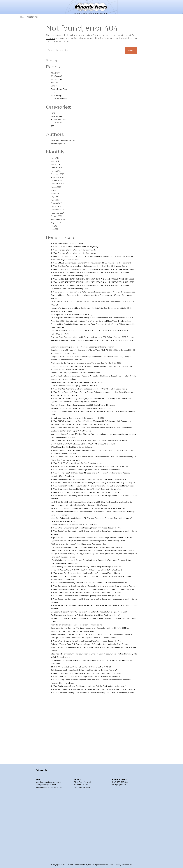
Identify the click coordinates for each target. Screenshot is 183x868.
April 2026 (56, 161)
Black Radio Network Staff (64, 140)
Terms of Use (128, 865)
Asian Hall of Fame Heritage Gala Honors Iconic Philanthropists (82, 728)
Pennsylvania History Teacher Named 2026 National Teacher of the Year (87, 460)
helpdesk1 (56, 144)
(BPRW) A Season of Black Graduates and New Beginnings (80, 247)
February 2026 (58, 168)
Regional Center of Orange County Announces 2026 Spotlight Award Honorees (90, 437)
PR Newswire (57, 123)
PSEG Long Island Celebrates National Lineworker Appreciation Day (85, 615)
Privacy (118, 865)
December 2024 (59, 210)
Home (54, 92)
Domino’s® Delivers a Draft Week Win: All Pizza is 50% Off (79, 589)
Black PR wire (57, 116)
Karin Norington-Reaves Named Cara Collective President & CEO (83, 408)
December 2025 (59, 174)
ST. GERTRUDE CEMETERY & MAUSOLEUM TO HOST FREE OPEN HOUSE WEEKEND (92, 651)
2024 (53, 113)
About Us (55, 82)
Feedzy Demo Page (61, 89)
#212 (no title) (57, 79)
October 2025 (57, 181)
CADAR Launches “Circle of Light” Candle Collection (77, 486)
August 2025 (57, 187)
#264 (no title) (58, 73)
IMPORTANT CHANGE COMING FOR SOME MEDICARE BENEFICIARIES (85, 780)
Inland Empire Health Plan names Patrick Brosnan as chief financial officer (88, 440)
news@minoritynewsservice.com (49, 851)
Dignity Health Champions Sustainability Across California (79, 434)
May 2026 (55, 158)
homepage (52, 38)
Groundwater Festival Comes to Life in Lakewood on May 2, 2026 (83, 450)
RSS (53, 126)
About (111, 865)
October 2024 (58, 216)
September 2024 (59, 219)
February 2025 (58, 203)
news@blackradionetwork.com (48, 845)
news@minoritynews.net (46, 848)
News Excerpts (58, 95)
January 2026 (57, 171)
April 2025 (56, 200)
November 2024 (59, 213)
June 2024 (56, 229)
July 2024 (55, 226)
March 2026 (57, 164)
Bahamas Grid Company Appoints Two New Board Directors (81, 398)
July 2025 (55, 190)
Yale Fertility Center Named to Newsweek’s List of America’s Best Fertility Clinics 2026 (94, 389)
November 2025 (59, 177)
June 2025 (56, 193)
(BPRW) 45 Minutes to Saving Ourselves (71, 243)
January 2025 (57, 206)
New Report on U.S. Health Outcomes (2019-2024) (76, 334)
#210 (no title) (57, 76)
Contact (55, 86)
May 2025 (55, 197)
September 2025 (59, 184)
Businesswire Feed (60, 119)
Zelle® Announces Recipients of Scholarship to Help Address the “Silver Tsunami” (92, 783)
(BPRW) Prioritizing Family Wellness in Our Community (78, 250)
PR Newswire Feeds (61, 99)
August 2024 (57, 223)
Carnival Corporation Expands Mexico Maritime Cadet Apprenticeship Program (90, 373)
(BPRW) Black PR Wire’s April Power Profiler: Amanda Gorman (82, 502)
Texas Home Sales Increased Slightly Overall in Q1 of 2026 (79, 411)
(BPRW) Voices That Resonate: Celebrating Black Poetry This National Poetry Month (93, 512)
